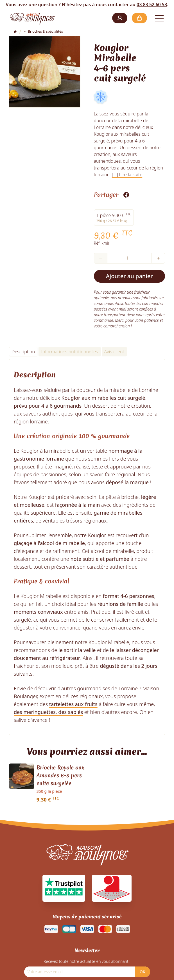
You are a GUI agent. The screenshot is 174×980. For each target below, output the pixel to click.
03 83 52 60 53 (152, 5)
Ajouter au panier (129, 276)
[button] (120, 18)
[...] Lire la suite (127, 175)
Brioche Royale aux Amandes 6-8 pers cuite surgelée (60, 775)
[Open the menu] (159, 18)
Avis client (114, 352)
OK (143, 972)
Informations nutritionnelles (70, 352)
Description (23, 352)
